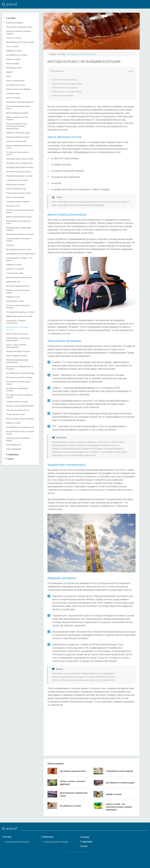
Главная (53, 54)
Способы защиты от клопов (17, 401)
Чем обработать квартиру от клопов (20, 312)
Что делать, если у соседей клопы (19, 163)
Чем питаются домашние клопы (19, 27)
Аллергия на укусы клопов (17, 180)
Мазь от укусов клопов (15, 197)
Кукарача (10, 245)
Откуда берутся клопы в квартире (119, 771)
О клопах (11, 18)
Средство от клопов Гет (15, 269)
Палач (9, 76)
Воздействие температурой (67, 91)
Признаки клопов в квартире (18, 201)
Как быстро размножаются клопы (20, 167)
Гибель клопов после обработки (19, 89)
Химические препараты (65, 87)
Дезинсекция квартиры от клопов (20, 234)
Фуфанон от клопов (14, 265)
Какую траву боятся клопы (17, 334)
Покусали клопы (13, 206)
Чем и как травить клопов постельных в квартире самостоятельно (17, 126)
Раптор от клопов (13, 98)
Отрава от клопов (13, 297)
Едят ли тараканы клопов (17, 356)
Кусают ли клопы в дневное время (20, 406)
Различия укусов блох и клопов (19, 377)
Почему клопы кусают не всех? (19, 193)
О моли (10, 459)
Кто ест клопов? (12, 46)
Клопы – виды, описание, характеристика (16, 346)
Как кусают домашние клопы (18, 286)
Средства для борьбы (15, 23)
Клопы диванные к (14, 449)
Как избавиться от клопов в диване (20, 42)
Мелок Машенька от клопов (17, 113)
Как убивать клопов (14, 68)
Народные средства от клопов (18, 137)
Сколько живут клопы (15, 81)
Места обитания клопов (65, 80)
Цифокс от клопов (13, 59)
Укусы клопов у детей (15, 273)
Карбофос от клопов (14, 51)
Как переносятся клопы (16, 85)
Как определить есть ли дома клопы (21, 254)
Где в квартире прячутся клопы (19, 249)
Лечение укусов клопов (15, 184)
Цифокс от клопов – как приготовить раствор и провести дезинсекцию (119, 807)
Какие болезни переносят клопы (19, 217)
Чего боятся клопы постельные (19, 172)
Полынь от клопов (14, 38)
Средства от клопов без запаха (18, 133)
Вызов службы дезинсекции (67, 84)
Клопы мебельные (13, 445)
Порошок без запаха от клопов (18, 351)
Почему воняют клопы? (16, 414)
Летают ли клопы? (13, 423)
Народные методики (63, 95)
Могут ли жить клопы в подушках (20, 419)
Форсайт (9, 72)
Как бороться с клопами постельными (16, 322)
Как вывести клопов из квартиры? (20, 102)
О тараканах (12, 454)
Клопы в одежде (13, 63)
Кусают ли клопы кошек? (16, 141)
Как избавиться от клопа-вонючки (20, 427)
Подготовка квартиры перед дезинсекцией (17, 361)
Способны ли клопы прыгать (18, 410)
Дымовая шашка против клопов (19, 277)
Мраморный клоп (13, 282)
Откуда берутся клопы (15, 301)
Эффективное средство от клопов (19, 316)
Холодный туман (13, 93)
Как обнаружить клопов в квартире (20, 373)
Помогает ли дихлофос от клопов (19, 176)
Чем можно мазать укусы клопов (20, 159)
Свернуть (130, 71)
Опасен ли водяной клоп (16, 189)
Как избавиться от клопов (17, 55)
